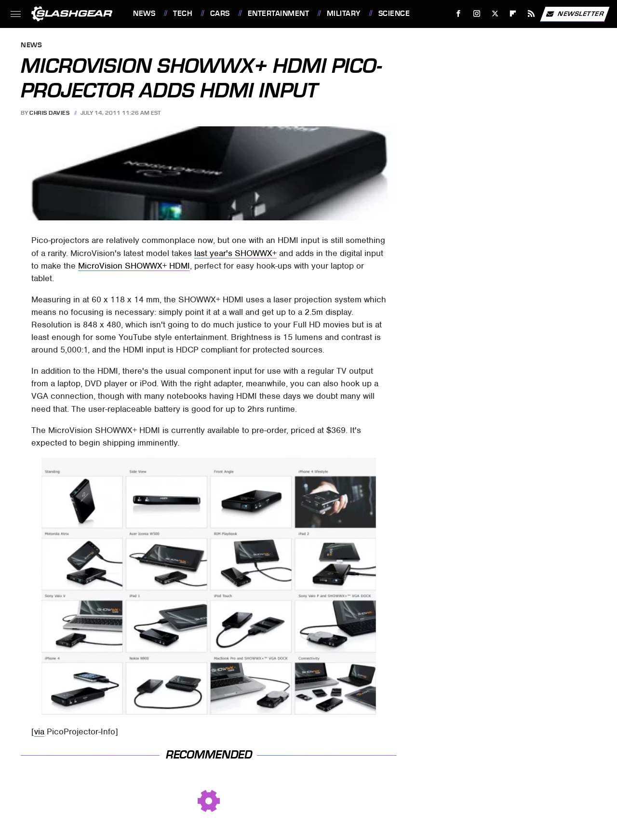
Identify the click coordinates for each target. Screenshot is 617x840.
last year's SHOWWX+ (235, 253)
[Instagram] (477, 14)
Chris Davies (49, 113)
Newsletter (575, 14)
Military (344, 14)
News (144, 14)
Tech (183, 14)
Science (394, 14)
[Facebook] (459, 14)
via (39, 732)
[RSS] (531, 14)
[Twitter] (495, 14)
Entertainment (279, 14)
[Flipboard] (513, 14)
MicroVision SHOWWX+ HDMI (134, 266)
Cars (220, 14)
